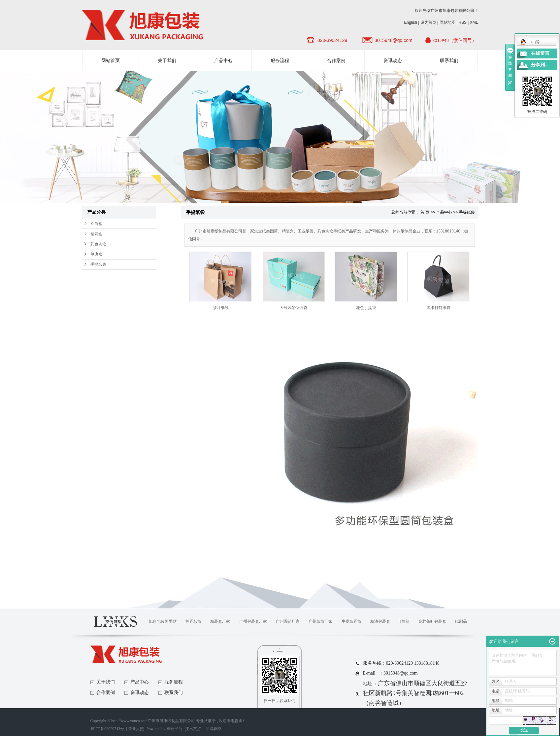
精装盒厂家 (220, 621)
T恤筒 (404, 621)
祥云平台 (174, 729)
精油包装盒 (380, 621)
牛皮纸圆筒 (351, 621)
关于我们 (167, 60)
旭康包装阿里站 (163, 621)
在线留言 (540, 53)
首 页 (425, 212)
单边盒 (96, 254)
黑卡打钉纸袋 (439, 308)
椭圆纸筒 (193, 621)
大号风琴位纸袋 (293, 308)
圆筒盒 (96, 224)
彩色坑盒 (98, 244)
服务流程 (280, 60)
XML (474, 22)
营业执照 (136, 729)
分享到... (540, 65)
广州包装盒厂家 (253, 621)
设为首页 (428, 22)
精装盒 (96, 234)
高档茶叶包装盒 (432, 621)
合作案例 (336, 60)
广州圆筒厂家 (288, 621)
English (411, 22)
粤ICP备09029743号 (107, 729)
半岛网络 (214, 729)
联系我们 (449, 60)
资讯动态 (393, 60)
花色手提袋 (366, 308)
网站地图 (448, 22)
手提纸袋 (98, 264)
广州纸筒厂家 (320, 621)
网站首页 (111, 60)
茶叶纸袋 (221, 308)
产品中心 (223, 60)
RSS (462, 22)
